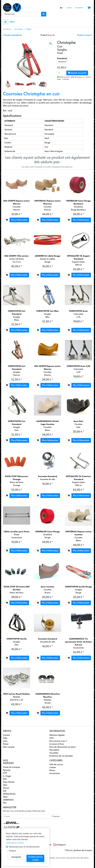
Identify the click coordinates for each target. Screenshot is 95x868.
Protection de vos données (61, 756)
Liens (5, 741)
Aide (5, 738)
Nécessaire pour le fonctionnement (24, 847)
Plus (5, 803)
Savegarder (16, 857)
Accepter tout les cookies (35, 858)
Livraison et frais (57, 744)
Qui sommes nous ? (58, 741)
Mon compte (9, 747)
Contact (69, 8)
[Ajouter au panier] (7, 220)
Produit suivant (85, 35)
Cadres (53, 767)
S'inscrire (56, 816)
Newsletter (54, 750)
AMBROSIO (8, 800)
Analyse (12, 851)
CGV (52, 738)
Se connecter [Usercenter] (80, 8)
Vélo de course (56, 764)
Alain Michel (9, 782)
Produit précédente (12, 35)
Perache (7, 770)
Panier (6, 744)
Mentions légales (57, 735)
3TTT (5, 773)
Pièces (52, 770)
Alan (5, 785)
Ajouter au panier (77, 73)
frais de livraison (85, 850)
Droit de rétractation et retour (63, 747)
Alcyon (6, 788)
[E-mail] (27, 817)
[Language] (62, 8)
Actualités (54, 753)
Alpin (5, 797)
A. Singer (7, 776)
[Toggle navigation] (6, 22)
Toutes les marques (12, 767)
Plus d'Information (19, 220)
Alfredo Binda (9, 794)
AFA (5, 779)
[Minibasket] (89, 8)
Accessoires (55, 773)
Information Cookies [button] (15, 843)
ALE (5, 791)
